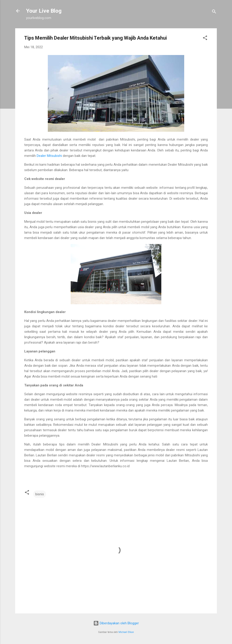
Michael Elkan (126, 632)
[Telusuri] (214, 12)
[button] (205, 39)
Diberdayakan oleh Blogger (116, 623)
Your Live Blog (44, 11)
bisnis (40, 494)
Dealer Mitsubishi (49, 156)
